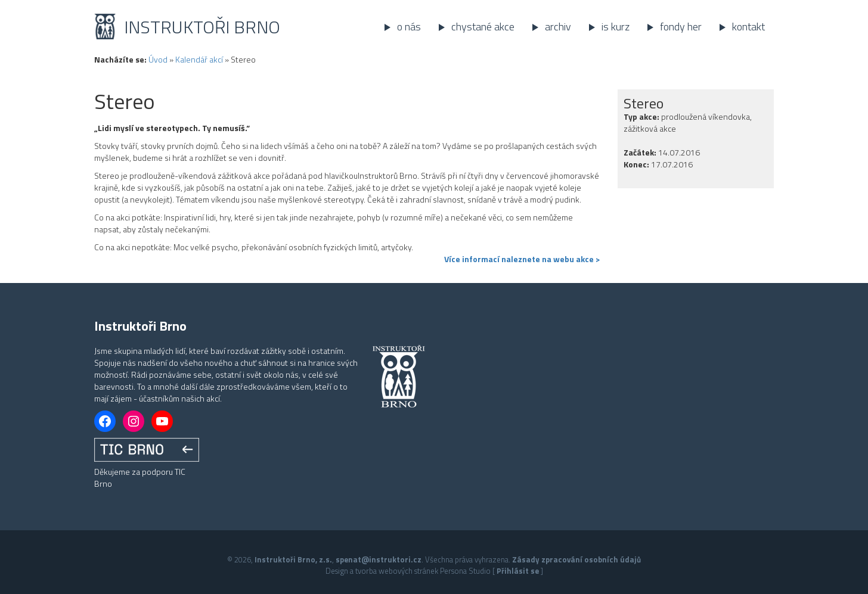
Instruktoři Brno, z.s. (293, 559)
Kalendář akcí (199, 59)
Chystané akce (483, 27)
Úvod (158, 59)
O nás (409, 27)
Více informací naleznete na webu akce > (522, 259)
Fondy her (681, 27)
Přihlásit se (518, 571)
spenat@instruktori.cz (379, 559)
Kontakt (748, 27)
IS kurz (616, 27)
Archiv (558, 27)
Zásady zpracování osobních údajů (576, 559)
